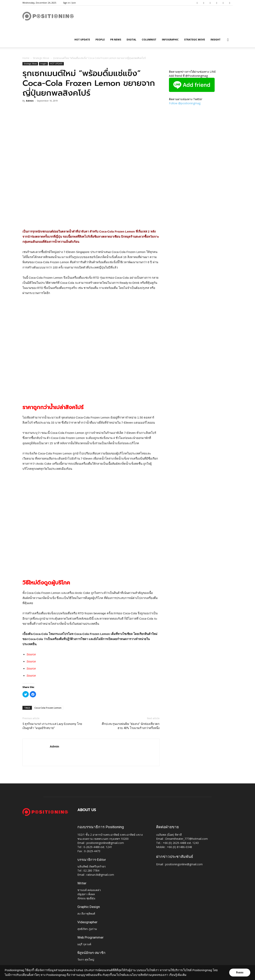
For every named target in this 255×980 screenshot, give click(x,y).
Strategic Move (195, 40)
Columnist (149, 40)
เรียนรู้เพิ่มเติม (178, 975)
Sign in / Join (69, 3)
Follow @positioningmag (185, 103)
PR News (116, 40)
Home (26, 58)
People (100, 40)
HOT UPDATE (82, 40)
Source (31, 654)
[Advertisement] (91, 219)
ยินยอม (240, 973)
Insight (216, 40)
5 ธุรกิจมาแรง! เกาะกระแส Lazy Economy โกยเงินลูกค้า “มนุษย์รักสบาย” (52, 726)
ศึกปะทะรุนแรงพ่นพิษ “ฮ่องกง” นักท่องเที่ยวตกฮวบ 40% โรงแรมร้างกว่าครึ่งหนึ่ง (131, 726)
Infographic (170, 40)
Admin (30, 101)
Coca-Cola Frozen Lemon (48, 708)
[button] (228, 40)
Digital (131, 40)
